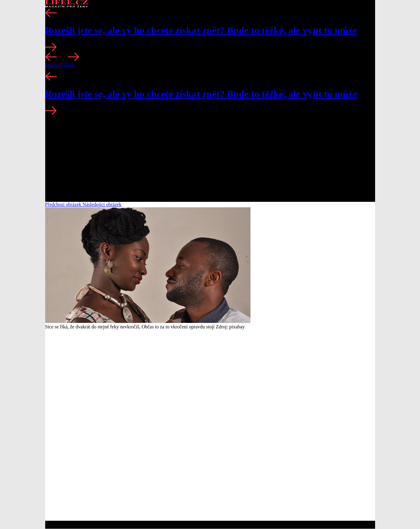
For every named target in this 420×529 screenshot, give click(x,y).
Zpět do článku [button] (60, 65)
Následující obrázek (102, 204)
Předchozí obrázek (64, 204)
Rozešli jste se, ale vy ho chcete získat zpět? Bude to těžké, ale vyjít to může (201, 30)
